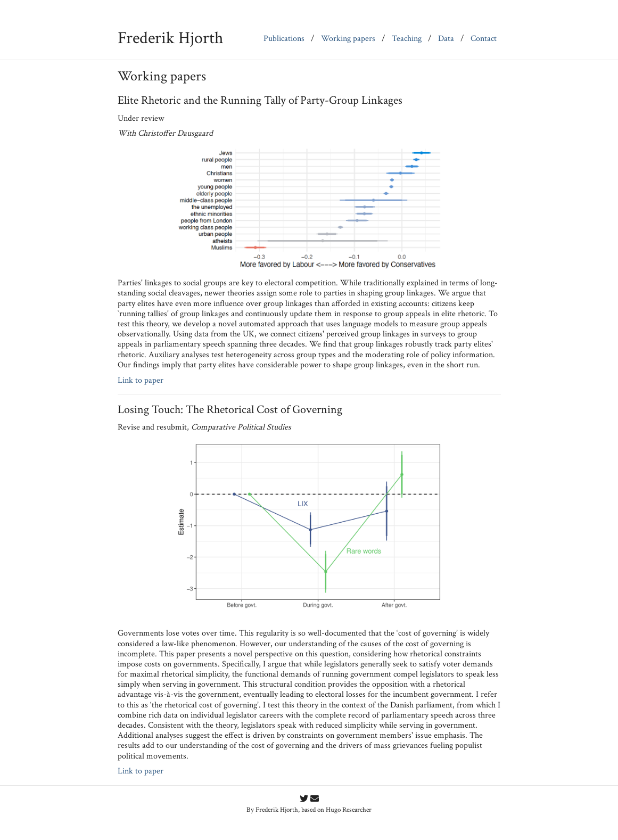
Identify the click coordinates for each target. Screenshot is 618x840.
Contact (484, 39)
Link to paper (141, 380)
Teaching (407, 39)
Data (446, 39)
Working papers (348, 39)
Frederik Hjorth (171, 38)
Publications (284, 39)
